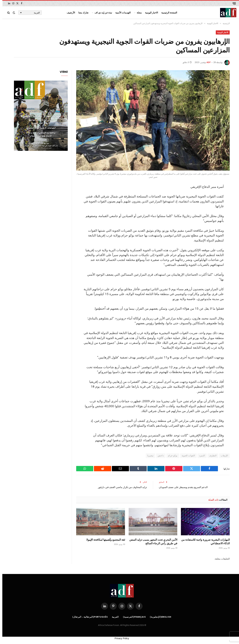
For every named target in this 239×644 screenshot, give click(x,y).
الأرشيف (69, 13)
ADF (206, 63)
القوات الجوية (186, 456)
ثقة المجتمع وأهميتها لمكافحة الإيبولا (103, 540)
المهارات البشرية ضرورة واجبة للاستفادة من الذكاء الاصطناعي (203, 542)
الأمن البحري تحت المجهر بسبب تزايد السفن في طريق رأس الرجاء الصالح (151, 542)
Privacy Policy (119, 639)
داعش (158, 456)
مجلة (137, 13)
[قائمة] (232, 3)
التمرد (200, 456)
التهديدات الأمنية (121, 13)
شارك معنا (81, 13)
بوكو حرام (170, 456)
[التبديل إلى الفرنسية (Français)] (132, 617)
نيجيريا (148, 456)
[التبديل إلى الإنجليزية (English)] (159, 617)
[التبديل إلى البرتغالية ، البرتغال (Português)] (87, 617)
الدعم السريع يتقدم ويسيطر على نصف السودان (181, 487)
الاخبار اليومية (149, 13)
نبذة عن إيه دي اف (101, 13)
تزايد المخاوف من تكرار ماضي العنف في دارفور (120, 487)
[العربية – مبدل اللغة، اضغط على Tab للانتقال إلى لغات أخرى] (28, 13)
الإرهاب (222, 456)
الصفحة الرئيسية (167, 13)
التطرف (211, 456)
